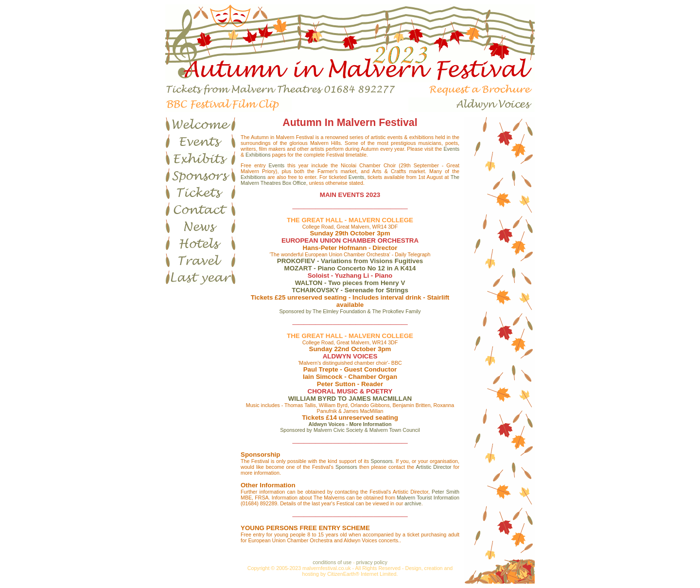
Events (451, 149)
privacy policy (372, 562)
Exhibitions (258, 155)
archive (413, 503)
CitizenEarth (341, 574)
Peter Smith (446, 492)
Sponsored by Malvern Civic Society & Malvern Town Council (350, 430)
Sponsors (382, 461)
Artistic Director (433, 467)
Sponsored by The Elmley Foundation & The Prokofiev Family (350, 311)
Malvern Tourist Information (428, 498)
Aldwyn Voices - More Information (350, 424)
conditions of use (332, 562)
